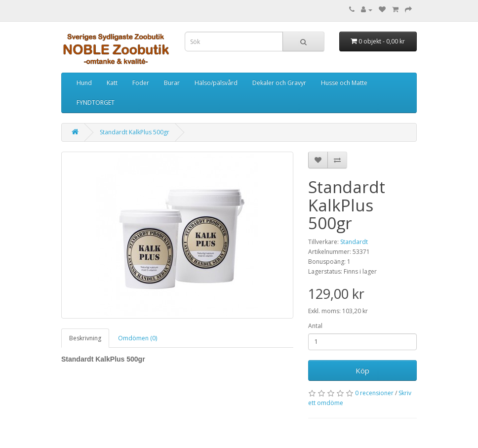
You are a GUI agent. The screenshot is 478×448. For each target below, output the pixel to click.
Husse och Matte (344, 83)
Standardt (354, 242)
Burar (172, 83)
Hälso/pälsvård (216, 83)
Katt (112, 83)
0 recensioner (374, 393)
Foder (141, 83)
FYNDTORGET (96, 102)
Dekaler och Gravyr (279, 83)
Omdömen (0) (138, 338)
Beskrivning (85, 338)
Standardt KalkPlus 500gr (135, 132)
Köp (362, 370)
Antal (315, 326)
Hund (84, 83)
